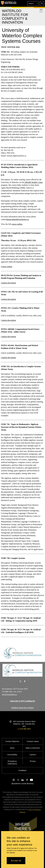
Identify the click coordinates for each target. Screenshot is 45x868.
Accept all (16, 861)
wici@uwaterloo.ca (9, 694)
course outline (17, 224)
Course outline (7, 267)
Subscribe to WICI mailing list (22, 701)
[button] (33, 4)
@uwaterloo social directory (22, 784)
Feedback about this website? (23, 708)
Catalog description (8, 283)
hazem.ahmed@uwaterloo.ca (18, 220)
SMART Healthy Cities (33, 182)
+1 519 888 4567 (24, 729)
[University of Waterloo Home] (9, 3)
